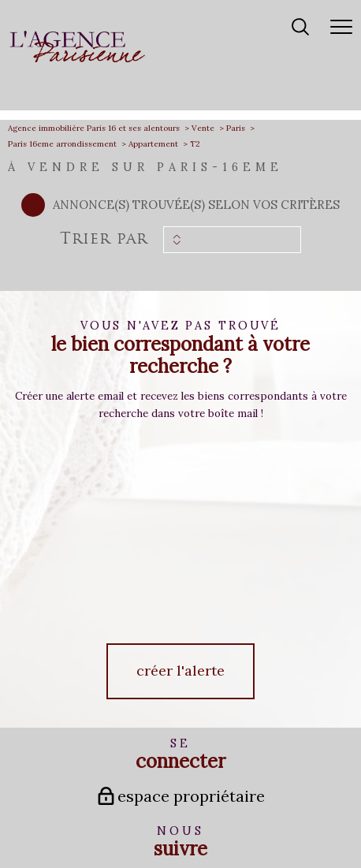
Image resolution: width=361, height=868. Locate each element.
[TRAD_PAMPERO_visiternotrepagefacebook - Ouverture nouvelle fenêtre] (147, 684)
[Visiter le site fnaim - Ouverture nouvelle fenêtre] (180, 775)
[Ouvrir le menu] (341, 28)
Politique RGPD (300, 818)
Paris (236, 128)
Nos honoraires (61, 818)
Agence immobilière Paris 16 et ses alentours (94, 128)
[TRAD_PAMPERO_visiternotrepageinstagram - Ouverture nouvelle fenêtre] (180, 684)
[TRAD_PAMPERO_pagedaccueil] (77, 59)
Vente (203, 128)
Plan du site (113, 818)
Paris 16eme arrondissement (62, 144)
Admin (213, 818)
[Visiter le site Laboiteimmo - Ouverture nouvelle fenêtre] (180, 850)
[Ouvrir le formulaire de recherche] (300, 28)
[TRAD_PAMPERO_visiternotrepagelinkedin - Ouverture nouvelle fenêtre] (214, 684)
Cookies (181, 826)
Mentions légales (167, 818)
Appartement (153, 144)
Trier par (104, 240)
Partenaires (249, 818)
